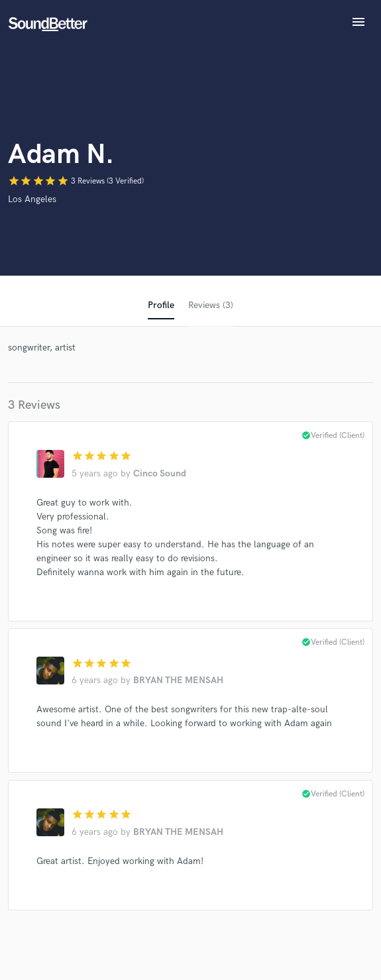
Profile (161, 305)
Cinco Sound (160, 473)
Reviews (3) (211, 305)
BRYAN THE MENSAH (178, 680)
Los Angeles (32, 199)
